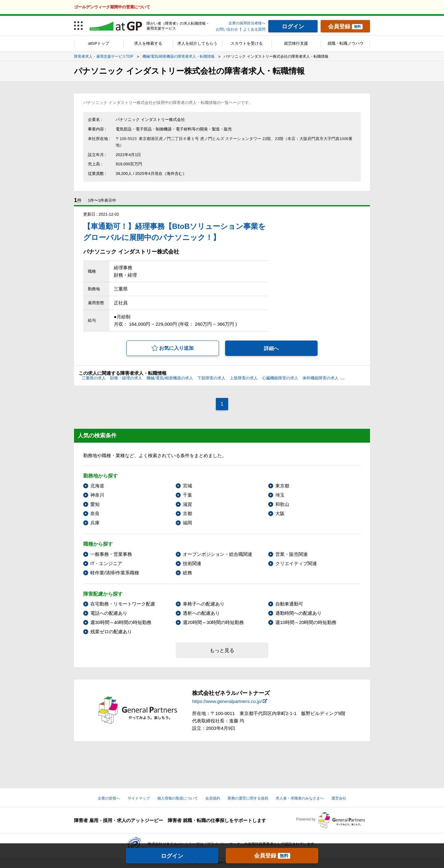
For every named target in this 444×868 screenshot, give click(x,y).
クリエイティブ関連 (296, 563)
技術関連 (192, 563)
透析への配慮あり (201, 613)
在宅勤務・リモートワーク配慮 (123, 604)
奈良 (95, 513)
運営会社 (339, 798)
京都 (187, 513)
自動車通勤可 (289, 604)
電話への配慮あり (109, 613)
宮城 (187, 486)
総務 (187, 573)
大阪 (280, 513)
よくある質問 (254, 29)
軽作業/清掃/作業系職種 (115, 573)
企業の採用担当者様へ (247, 23)
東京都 (282, 486)
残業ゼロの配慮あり (111, 632)
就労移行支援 (296, 43)
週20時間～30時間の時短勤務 (213, 622)
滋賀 (187, 504)
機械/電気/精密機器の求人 (170, 378)
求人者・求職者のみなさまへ (300, 798)
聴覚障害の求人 (357, 378)
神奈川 (97, 495)
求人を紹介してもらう (197, 43)
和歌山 (282, 504)
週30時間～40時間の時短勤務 (121, 622)
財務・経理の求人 (126, 378)
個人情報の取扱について (178, 798)
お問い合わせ (227, 29)
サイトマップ (139, 798)
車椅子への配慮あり (204, 604)
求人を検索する (148, 43)
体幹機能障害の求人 (321, 378)
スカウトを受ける (247, 43)
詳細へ (271, 348)
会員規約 (213, 798)
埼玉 (280, 495)
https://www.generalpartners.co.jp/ (227, 701)
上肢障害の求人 (244, 378)
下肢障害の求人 (211, 378)
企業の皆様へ (109, 798)
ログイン (172, 856)
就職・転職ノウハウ (345, 43)
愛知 (95, 504)
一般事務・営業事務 (111, 554)
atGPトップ (99, 43)
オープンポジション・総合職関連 (218, 554)
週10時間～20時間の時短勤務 (306, 622)
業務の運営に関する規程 (248, 798)
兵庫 (95, 523)
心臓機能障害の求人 (280, 378)
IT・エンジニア (106, 563)
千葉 (187, 495)
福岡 (187, 523)
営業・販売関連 (292, 554)
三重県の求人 (94, 378)
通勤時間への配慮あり (298, 613)
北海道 (97, 486)
